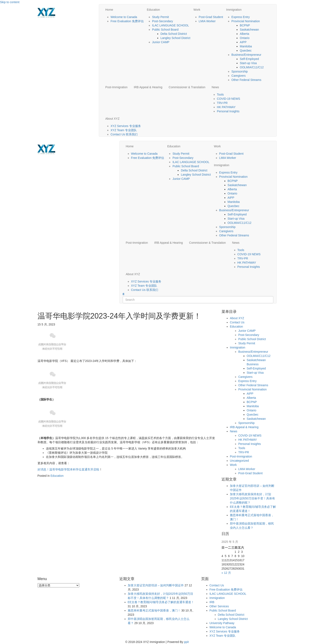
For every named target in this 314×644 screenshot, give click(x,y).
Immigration (234, 10)
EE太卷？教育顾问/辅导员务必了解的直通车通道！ (161, 602)
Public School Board (165, 30)
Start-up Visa (248, 63)
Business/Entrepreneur (246, 55)
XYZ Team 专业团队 (124, 130)
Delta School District (174, 34)
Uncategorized (239, 461)
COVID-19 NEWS (228, 99)
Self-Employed (249, 59)
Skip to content (10, 2)
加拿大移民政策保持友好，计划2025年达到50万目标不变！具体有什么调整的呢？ (252, 498)
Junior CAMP (161, 42)
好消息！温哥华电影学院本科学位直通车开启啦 (68, 469)
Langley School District (175, 38)
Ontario (245, 38)
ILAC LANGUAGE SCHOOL (171, 25)
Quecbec (246, 51)
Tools (220, 95)
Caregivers (238, 76)
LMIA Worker (207, 21)
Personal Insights (228, 111)
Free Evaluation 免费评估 (127, 21)
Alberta (244, 34)
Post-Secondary (163, 21)
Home (109, 10)
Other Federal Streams (246, 80)
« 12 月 (226, 573)
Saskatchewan (249, 30)
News (215, 87)
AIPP (243, 42)
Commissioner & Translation (187, 87)
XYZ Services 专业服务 (126, 126)
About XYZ (112, 119)
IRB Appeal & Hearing (148, 87)
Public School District (252, 339)
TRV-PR (222, 103)
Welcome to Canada (124, 17)
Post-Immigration (116, 87)
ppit (186, 642)
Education (153, 10)
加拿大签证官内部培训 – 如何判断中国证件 (156, 585)
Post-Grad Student (211, 17)
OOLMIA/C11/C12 (252, 67)
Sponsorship (240, 71)
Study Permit (160, 17)
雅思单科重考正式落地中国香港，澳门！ (154, 610)
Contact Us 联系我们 (124, 134)
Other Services (219, 606)
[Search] (124, 294)
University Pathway (222, 623)
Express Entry (240, 17)
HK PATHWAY (226, 107)
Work (197, 10)
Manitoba (246, 46)
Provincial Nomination (246, 21)
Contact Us (237, 322)
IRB (212, 602)
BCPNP (245, 25)
